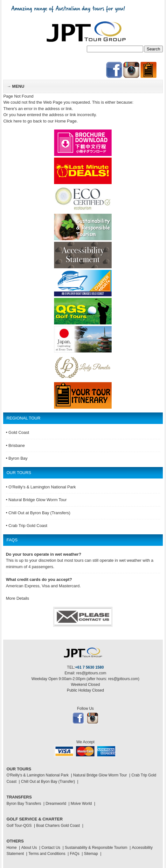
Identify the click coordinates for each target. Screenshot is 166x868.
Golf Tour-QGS (19, 826)
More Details (17, 598)
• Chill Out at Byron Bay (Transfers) (38, 513)
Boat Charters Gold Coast (58, 826)
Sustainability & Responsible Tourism (96, 848)
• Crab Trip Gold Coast (26, 526)
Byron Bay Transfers (24, 804)
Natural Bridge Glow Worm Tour (100, 775)
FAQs (75, 854)
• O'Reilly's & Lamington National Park (41, 487)
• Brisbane (15, 445)
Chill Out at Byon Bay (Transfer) (48, 782)
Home (11, 848)
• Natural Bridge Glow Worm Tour (36, 500)
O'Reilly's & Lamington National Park (37, 775)
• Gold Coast (17, 432)
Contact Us (51, 848)
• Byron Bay (17, 458)
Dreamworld (56, 804)
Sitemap (91, 854)
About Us (29, 848)
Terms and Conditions (47, 854)
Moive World (81, 804)
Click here (12, 121)
